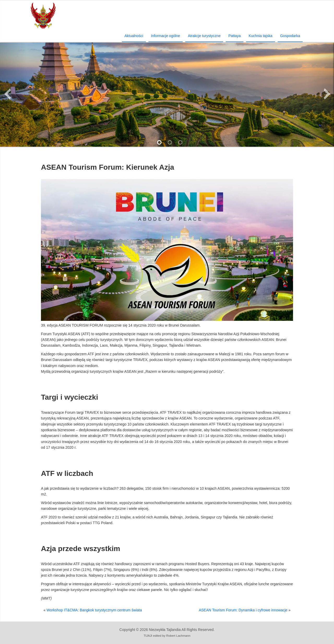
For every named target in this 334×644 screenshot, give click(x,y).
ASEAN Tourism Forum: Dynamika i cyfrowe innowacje (243, 610)
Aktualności (134, 36)
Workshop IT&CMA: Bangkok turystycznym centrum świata (94, 610)
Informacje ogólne (166, 36)
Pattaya (234, 36)
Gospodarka (290, 36)
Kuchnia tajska (261, 36)
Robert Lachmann (178, 636)
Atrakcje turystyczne (204, 36)
